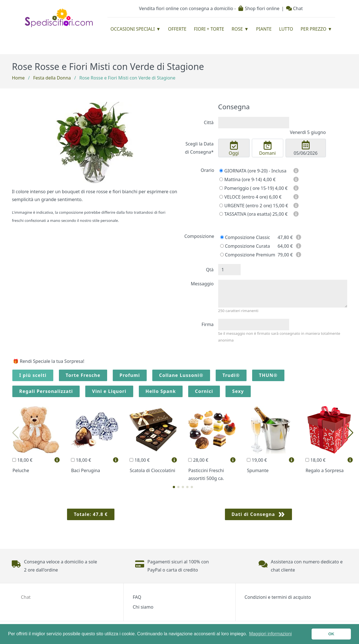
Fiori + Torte (209, 29)
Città (209, 122)
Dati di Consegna (253, 514)
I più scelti (33, 375)
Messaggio (202, 284)
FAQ (137, 597)
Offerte (177, 29)
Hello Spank (161, 391)
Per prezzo (314, 29)
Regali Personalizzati (46, 391)
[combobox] (254, 123)
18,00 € (22, 460)
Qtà (210, 270)
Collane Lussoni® (181, 375)
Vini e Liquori (109, 391)
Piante (264, 29)
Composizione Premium (248, 255)
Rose (237, 29)
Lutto (286, 29)
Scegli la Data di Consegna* (199, 148)
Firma (208, 324)
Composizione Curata (245, 246)
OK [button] (331, 634)
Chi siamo (143, 607)
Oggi (234, 149)
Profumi (130, 375)
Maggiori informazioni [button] (270, 634)
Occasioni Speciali (133, 29)
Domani (268, 149)
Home (18, 78)
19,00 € (257, 460)
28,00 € (198, 460)
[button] (174, 487)
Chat (294, 8)
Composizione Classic (245, 237)
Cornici (204, 391)
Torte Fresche (83, 375)
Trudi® (231, 375)
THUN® (268, 375)
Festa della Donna (52, 78)
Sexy (238, 391)
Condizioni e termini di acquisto (278, 597)
